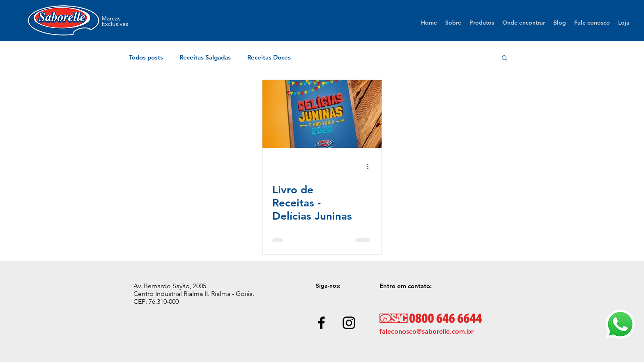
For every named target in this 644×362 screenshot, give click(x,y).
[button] (505, 58)
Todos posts (146, 57)
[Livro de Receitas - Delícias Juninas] (322, 114)
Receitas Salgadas (205, 57)
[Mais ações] (370, 166)
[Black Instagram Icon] (349, 323)
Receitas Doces (269, 57)
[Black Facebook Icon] (321, 323)
